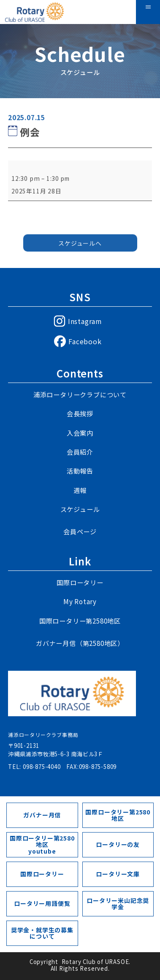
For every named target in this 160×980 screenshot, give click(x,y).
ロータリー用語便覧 (42, 903)
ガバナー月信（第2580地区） (80, 643)
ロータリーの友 (118, 844)
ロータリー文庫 (118, 874)
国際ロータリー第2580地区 (80, 621)
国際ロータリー (80, 582)
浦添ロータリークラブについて (80, 395)
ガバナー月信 (42, 815)
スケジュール (80, 509)
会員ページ (80, 532)
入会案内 (80, 433)
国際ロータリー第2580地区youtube (42, 845)
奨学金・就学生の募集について (42, 933)
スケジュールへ (80, 246)
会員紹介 (80, 452)
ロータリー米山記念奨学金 (118, 904)
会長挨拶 (80, 414)
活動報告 (80, 471)
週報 (80, 490)
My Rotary (80, 601)
